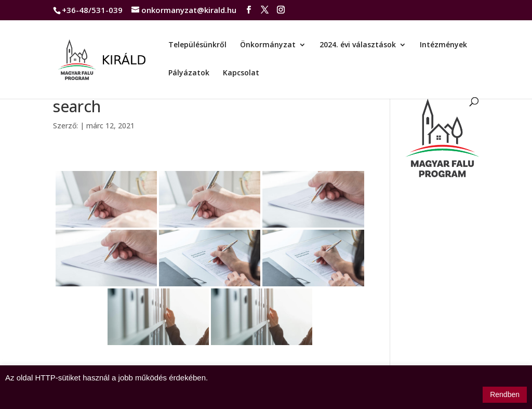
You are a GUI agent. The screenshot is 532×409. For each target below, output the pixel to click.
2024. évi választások (358, 45)
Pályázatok (189, 73)
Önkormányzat (268, 45)
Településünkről (197, 45)
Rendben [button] (505, 394)
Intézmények (443, 45)
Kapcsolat (241, 73)
